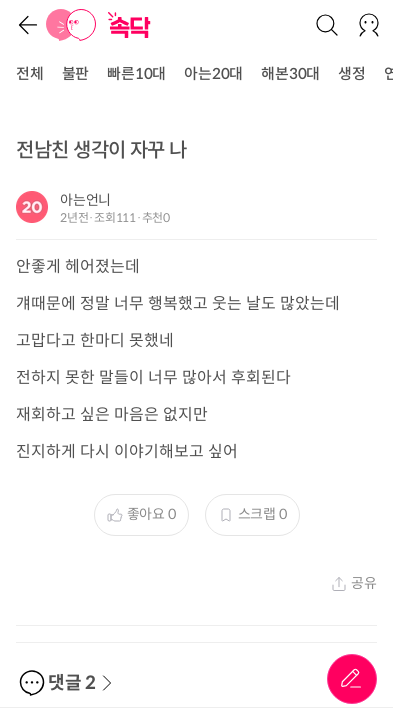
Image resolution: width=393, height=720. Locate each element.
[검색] (327, 25)
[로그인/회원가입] (369, 25)
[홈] (71, 25)
